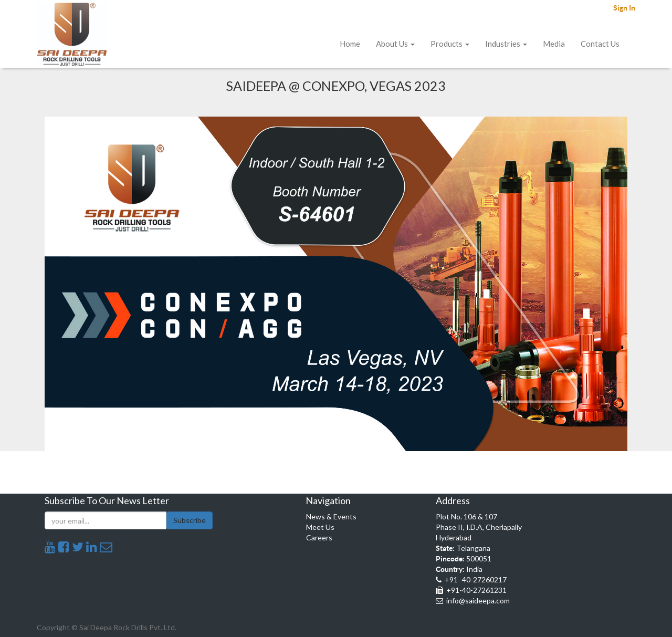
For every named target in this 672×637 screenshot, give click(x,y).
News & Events (331, 516)
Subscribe (190, 520)
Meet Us (320, 527)
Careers (319, 537)
